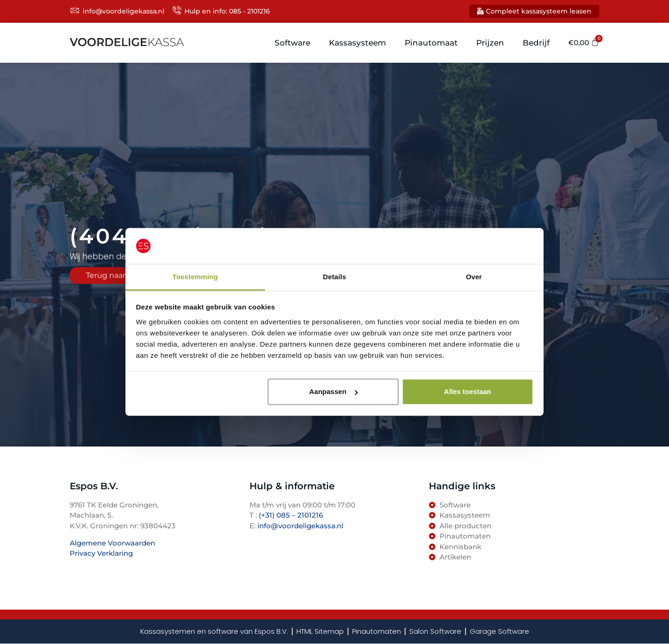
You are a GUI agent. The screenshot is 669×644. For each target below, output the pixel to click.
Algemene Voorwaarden (112, 543)
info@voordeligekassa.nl (300, 526)
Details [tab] (334, 277)
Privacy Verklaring (101, 553)
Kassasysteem (357, 43)
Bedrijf (536, 43)
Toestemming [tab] (195, 277)
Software (292, 43)
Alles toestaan (468, 391)
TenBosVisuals (95, 571)
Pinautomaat (431, 43)
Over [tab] (474, 277)
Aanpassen (334, 391)
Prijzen (490, 43)
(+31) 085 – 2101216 (290, 515)
